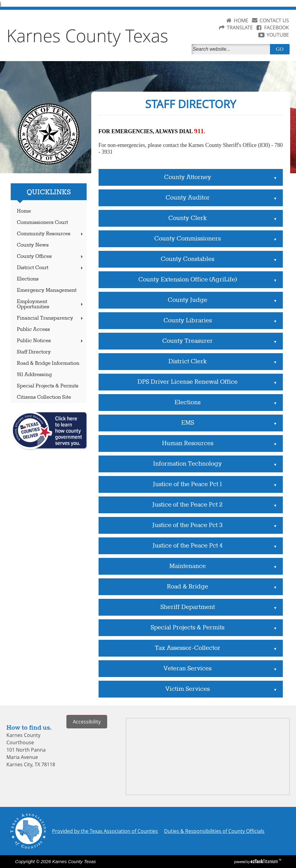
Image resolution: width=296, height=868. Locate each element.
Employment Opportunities (51, 304)
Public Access (33, 330)
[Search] (232, 49)
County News (33, 245)
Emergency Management (47, 290)
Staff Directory (34, 352)
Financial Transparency (51, 318)
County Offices (51, 256)
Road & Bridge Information (48, 363)
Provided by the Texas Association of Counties (105, 831)
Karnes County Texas (87, 35)
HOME (241, 20)
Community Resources (51, 234)
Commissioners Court (42, 223)
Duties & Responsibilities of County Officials (214, 831)
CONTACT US (274, 20)
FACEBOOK (277, 27)
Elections (28, 279)
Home (24, 211)
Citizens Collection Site (44, 397)
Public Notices (51, 341)
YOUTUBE (278, 35)
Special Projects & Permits (48, 386)
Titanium (265, 861)
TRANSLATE (240, 27)
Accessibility (87, 722)
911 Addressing (34, 375)
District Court (51, 268)
